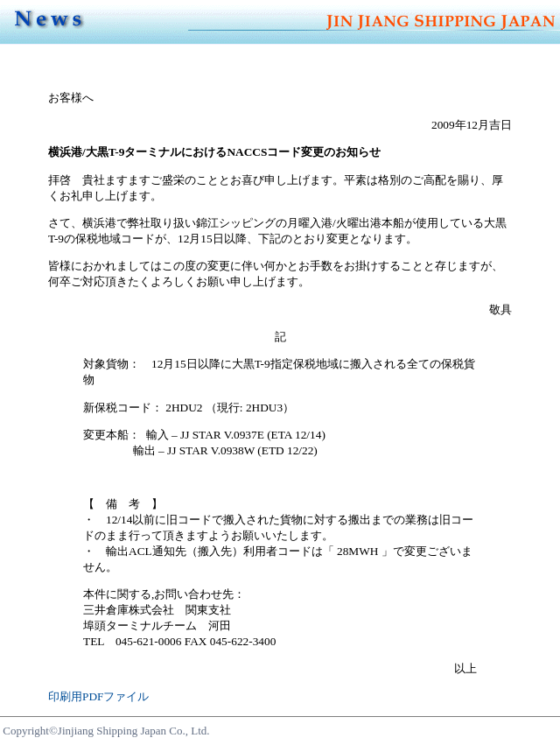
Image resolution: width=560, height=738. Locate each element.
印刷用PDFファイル (98, 696)
